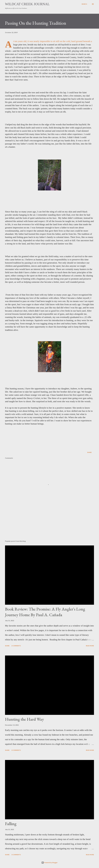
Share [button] (89, 452)
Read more (90, 646)
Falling (11, 824)
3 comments (16, 750)
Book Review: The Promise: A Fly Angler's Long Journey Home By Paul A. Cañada (45, 612)
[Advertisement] (49, 524)
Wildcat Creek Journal (27, 4)
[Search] (84, 4)
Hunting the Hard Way (24, 719)
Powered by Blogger (49, 863)
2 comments (16, 646)
